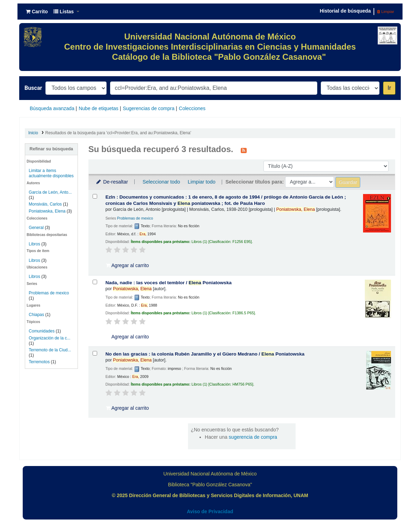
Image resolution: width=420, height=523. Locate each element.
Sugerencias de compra (149, 108)
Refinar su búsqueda (52, 149)
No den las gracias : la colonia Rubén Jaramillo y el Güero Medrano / (205, 354)
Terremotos (39, 362)
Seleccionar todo (161, 182)
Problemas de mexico (49, 293)
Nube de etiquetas (99, 108)
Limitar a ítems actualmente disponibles (51, 173)
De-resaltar (112, 182)
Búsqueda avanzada (52, 108)
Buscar (33, 88)
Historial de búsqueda (345, 11)
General (37, 228)
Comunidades (42, 331)
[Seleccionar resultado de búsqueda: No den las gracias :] (95, 353)
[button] (37, 12)
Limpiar (386, 12)
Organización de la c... (49, 338)
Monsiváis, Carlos (45, 204)
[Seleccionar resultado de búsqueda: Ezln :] (95, 196)
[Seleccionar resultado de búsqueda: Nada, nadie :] (95, 282)
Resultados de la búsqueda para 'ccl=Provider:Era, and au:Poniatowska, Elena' (118, 133)
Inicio (33, 133)
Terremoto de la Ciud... (50, 350)
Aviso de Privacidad (210, 511)
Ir (389, 88)
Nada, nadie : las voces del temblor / (169, 283)
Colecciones (192, 108)
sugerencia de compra (253, 437)
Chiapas (36, 315)
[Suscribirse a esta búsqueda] (244, 150)
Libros (34, 244)
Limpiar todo (201, 182)
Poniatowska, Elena (47, 211)
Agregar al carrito (128, 265)
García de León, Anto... (50, 192)
